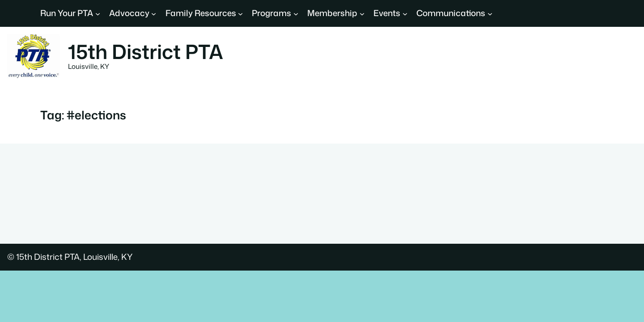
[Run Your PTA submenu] (98, 13)
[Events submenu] (405, 13)
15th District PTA (146, 51)
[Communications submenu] (490, 13)
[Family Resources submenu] (240, 13)
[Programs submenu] (296, 13)
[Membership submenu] (362, 13)
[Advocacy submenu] (154, 13)
